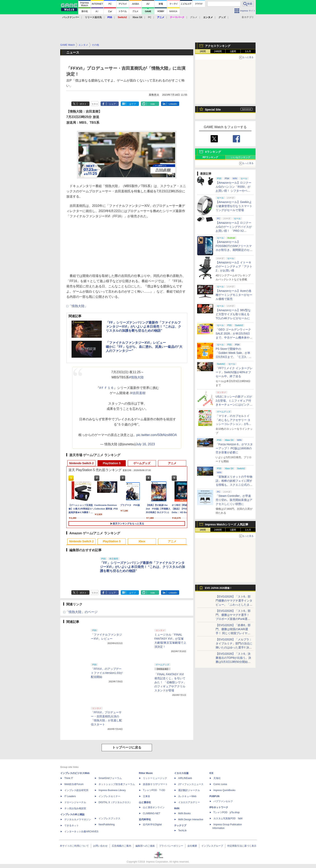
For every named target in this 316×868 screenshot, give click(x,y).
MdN (177, 808)
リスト (95, 104)
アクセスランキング (218, 46)
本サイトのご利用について (74, 846)
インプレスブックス (109, 818)
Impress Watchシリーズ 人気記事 (227, 524)
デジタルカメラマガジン (78, 819)
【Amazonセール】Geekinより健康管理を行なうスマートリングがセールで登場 (234, 206)
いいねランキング (241, 157)
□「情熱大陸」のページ (80, 612)
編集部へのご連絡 (145, 846)
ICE (211, 773)
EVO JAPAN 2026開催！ (218, 588)
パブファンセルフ (223, 801)
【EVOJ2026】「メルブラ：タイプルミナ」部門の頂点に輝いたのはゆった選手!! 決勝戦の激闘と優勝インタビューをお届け (234, 647)
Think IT (69, 778)
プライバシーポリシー (171, 846)
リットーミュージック (155, 778)
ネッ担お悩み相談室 (75, 808)
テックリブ (180, 826)
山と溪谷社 (145, 802)
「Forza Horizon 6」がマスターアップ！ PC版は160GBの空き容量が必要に (234, 448)
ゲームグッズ (142, 463)
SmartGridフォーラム (110, 778)
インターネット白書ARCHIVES (81, 832)
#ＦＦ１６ (107, 388)
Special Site (213, 110)
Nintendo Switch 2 (81, 463)
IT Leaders (70, 796)
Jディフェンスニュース (191, 784)
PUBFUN (214, 796)
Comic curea (220, 784)
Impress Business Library (112, 790)
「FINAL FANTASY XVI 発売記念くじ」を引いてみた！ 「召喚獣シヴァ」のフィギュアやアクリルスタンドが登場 (170, 682)
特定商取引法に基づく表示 (242, 846)
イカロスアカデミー (189, 802)
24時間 (218, 51)
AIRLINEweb (185, 778)
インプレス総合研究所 (76, 790)
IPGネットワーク (219, 807)
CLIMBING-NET (152, 813)
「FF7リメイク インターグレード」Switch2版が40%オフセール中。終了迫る (234, 372)
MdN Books (184, 813)
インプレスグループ (212, 846)
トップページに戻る (127, 747)
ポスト (83, 104)
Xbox (142, 541)
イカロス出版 (181, 773)
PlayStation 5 (112, 463)
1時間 (203, 51)
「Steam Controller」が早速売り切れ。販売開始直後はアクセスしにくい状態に (234, 500)
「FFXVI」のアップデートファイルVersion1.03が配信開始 (107, 673)
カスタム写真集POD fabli (228, 818)
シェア (112, 104)
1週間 (233, 51)
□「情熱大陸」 (77, 306)
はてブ (133, 104)
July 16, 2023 (145, 444)
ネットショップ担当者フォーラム (117, 784)
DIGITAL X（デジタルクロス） (115, 802)
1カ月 (248, 51)
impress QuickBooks (224, 790)
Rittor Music (146, 773)
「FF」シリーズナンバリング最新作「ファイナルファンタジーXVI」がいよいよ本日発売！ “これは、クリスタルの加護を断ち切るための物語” (143, 327)
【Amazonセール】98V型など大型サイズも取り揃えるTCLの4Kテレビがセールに (233, 314)
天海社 (217, 778)
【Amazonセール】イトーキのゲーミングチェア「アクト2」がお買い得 (234, 266)
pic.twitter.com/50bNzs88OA (157, 435)
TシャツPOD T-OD (154, 790)
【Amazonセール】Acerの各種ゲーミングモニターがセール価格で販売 (234, 295)
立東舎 (147, 796)
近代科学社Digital (152, 824)
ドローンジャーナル (75, 802)
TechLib (182, 831)
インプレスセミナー (109, 796)
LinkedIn (173, 104)
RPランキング (210, 157)
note (153, 104)
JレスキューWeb (187, 796)
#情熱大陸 (136, 377)
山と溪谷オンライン (154, 807)
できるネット (72, 826)
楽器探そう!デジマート (155, 784)
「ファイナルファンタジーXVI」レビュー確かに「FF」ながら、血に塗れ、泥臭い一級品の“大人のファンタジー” (144, 347)
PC (150, 17)
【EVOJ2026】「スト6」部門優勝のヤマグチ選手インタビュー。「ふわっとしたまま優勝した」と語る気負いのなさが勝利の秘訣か (234, 605)
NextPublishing (107, 824)
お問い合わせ (100, 846)
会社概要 (192, 846)
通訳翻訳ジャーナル (189, 790)
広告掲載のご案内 (122, 846)
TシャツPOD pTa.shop (227, 812)
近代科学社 (145, 819)
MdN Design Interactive (191, 819)
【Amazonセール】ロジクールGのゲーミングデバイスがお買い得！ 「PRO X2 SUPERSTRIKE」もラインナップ (234, 231)
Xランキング (213, 152)
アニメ (172, 463)
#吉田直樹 (138, 393)
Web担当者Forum (74, 784)
